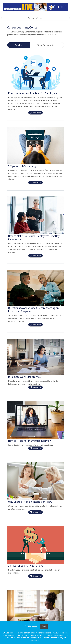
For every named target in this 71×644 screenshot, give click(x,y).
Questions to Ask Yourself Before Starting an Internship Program (33, 310)
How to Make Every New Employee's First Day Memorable (34, 238)
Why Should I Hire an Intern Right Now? (31, 502)
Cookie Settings (32, 626)
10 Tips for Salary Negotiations (26, 566)
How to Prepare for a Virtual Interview (30, 441)
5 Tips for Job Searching (22, 166)
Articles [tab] (18, 45)
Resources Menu (35, 18)
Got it (44, 626)
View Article (36, 113)
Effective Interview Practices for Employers (33, 93)
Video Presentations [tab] (47, 45)
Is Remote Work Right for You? (25, 377)
